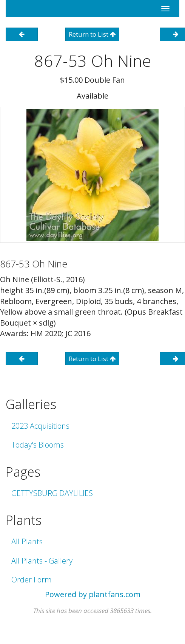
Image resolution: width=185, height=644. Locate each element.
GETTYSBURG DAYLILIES (52, 493)
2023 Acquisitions (40, 426)
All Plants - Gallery (42, 561)
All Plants (27, 541)
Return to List (92, 34)
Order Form (32, 580)
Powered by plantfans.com (93, 594)
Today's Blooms (38, 445)
